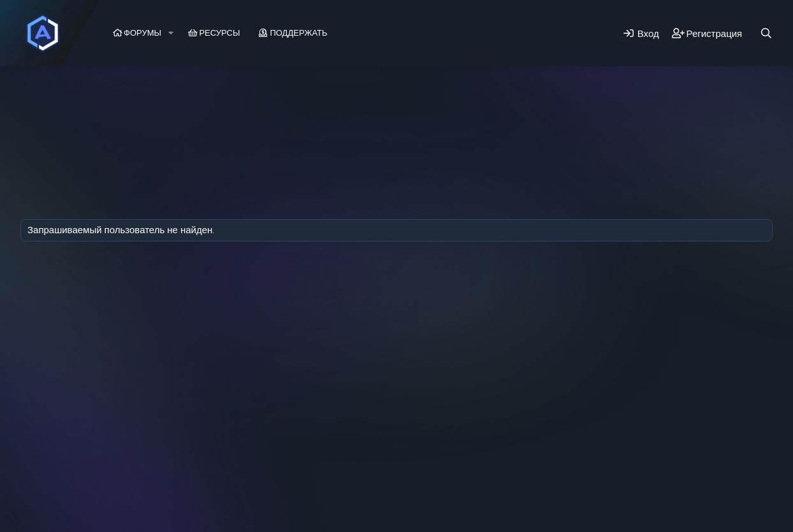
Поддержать (298, 33)
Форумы (142, 33)
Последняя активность (90, 99)
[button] (171, 33)
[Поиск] (766, 33)
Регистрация (186, 99)
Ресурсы (219, 33)
